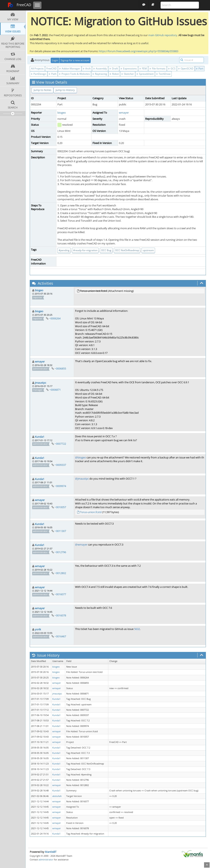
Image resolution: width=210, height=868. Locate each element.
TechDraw (163, 74)
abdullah (57, 796)
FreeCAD (19, 5)
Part (200, 68)
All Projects (37, 68)
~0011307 (60, 531)
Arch (87, 68)
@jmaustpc (82, 479)
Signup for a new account (75, 60)
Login (55, 60)
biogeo (62, 113)
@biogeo (80, 457)
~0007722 (60, 444)
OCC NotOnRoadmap (127, 250)
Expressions (129, 68)
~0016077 (60, 594)
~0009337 (60, 465)
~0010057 (60, 507)
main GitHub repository (163, 35)
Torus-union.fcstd (91, 512)
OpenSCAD (186, 68)
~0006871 (55, 390)
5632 (137, 629)
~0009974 (60, 486)
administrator (46, 859)
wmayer (124, 113)
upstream (148, 250)
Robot (114, 74)
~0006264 (55, 318)
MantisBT (51, 852)
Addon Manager (70, 68)
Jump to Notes (42, 90)
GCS (172, 68)
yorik (38, 629)
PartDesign (39, 74)
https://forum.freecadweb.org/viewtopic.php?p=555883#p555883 (139, 51)
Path (53, 74)
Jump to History (65, 90)
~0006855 (60, 368)
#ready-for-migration (85, 250)
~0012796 (60, 552)
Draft (114, 68)
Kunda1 (40, 437)
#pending (64, 250)
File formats (157, 68)
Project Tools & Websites (74, 74)
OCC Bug (106, 250)
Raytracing (100, 74)
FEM (143, 68)
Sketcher (128, 74)
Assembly (100, 68)
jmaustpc (41, 383)
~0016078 (60, 615)
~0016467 (60, 636)
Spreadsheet (145, 74)
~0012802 (60, 573)
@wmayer (81, 545)
